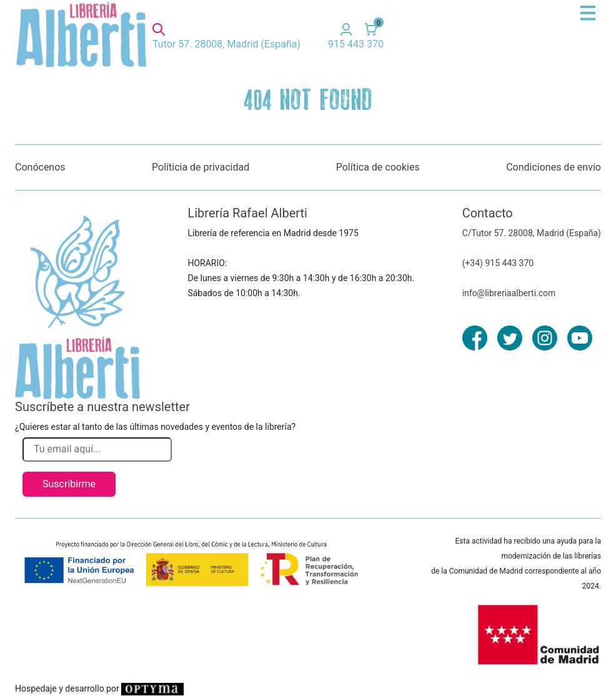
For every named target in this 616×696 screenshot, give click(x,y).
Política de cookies (378, 167)
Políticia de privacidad (201, 167)
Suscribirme (69, 484)
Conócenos (40, 167)
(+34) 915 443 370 (498, 263)
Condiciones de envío (554, 167)
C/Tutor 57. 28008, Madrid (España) (532, 233)
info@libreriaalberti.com (509, 293)
